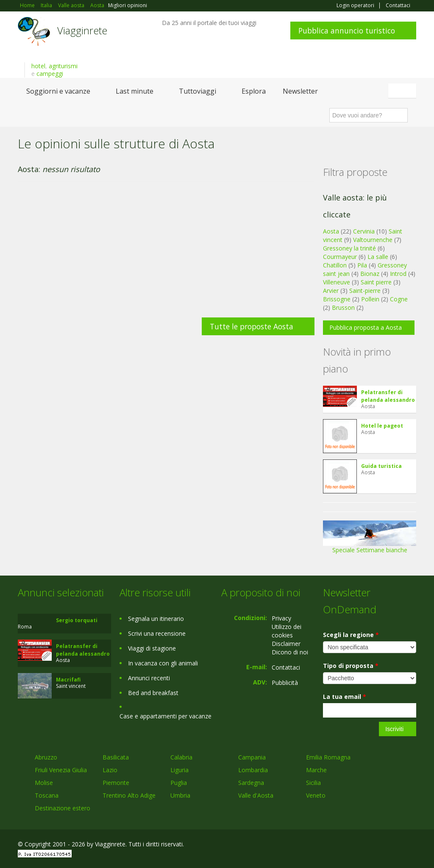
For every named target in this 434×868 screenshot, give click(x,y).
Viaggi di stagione (152, 648)
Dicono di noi (290, 652)
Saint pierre (376, 282)
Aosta (331, 231)
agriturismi (63, 66)
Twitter (392, 845)
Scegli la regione (351, 635)
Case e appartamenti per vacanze (166, 716)
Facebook (352, 845)
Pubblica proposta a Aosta (366, 327)
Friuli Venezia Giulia (61, 770)
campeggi (50, 74)
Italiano (403, 91)
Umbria (180, 795)
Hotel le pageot (382, 426)
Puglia (179, 783)
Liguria (179, 770)
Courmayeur (340, 257)
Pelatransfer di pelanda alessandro (388, 396)
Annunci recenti (149, 678)
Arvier (331, 291)
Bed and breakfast (153, 693)
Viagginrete (82, 30)
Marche (316, 770)
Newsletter (300, 91)
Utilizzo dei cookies (287, 631)
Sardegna (251, 783)
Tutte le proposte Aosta (252, 326)
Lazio (110, 770)
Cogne (399, 299)
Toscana (47, 795)
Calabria (181, 757)
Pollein (370, 299)
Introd (398, 274)
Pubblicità (285, 683)
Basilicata (116, 757)
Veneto (316, 795)
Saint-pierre (365, 291)
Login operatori (355, 6)
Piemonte (116, 783)
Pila (362, 265)
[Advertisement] (166, 254)
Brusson (343, 307)
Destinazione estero (63, 808)
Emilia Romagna (328, 757)
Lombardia (253, 770)
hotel (38, 66)
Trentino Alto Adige (129, 795)
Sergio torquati (77, 620)
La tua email (345, 697)
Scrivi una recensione (157, 633)
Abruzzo (46, 757)
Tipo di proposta (351, 666)
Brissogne (337, 299)
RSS (412, 845)
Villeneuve (337, 282)
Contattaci (398, 6)
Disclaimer (286, 644)
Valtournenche (373, 240)
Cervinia (364, 231)
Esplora (254, 91)
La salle (378, 257)
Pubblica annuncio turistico (347, 31)
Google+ (371, 845)
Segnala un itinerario (156, 619)
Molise (44, 783)
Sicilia (313, 783)
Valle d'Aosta (256, 795)
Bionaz (370, 274)
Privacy (281, 618)
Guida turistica (381, 466)
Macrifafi (68, 680)
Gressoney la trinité (349, 248)
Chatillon (335, 265)
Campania (252, 757)
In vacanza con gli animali (163, 663)
